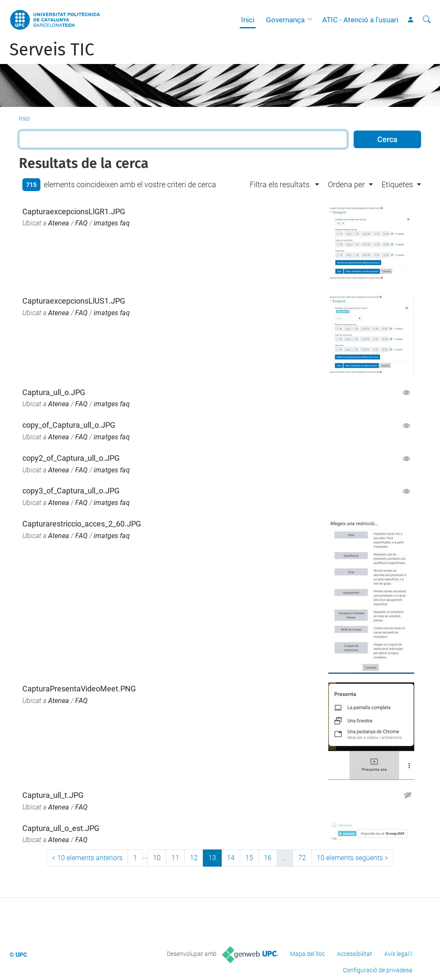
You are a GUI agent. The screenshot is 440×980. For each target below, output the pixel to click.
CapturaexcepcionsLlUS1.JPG (74, 301)
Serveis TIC (52, 50)
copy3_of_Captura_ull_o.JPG (71, 491)
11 (175, 858)
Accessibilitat (354, 954)
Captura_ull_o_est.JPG (61, 828)
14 (231, 858)
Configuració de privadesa (378, 970)
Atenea (59, 223)
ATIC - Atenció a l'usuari (360, 20)
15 (249, 858)
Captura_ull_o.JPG (54, 392)
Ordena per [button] (346, 184)
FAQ (81, 223)
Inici (248, 20)
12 (194, 858)
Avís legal (397, 954)
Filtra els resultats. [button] (280, 184)
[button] (312, 20)
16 (268, 858)
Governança (285, 20)
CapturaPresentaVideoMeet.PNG (79, 689)
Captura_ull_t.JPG (53, 795)
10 (157, 858)
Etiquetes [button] (397, 184)
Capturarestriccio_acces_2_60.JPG (82, 524)
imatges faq (112, 223)
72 (302, 858)
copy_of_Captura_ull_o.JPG (69, 425)
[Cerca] (427, 20)
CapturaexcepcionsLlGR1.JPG (74, 212)
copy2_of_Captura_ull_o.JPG (71, 458)
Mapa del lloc (307, 954)
